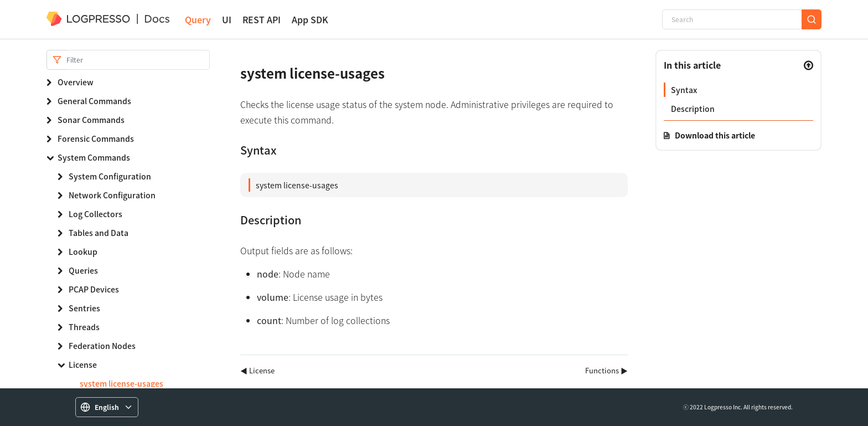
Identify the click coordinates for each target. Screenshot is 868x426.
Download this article (715, 135)
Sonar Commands (91, 120)
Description (693, 109)
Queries (83, 270)
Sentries (84, 308)
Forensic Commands (96, 138)
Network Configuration (112, 195)
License (83, 365)
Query (198, 20)
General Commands (94, 101)
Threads (84, 327)
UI (227, 20)
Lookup (83, 252)
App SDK (310, 20)
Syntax (684, 90)
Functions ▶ (606, 370)
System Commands (94, 157)
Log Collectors (95, 214)
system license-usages (122, 383)
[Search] (732, 19)
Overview (76, 82)
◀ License (257, 370)
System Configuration (110, 176)
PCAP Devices (94, 289)
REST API (262, 20)
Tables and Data (99, 233)
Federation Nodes (102, 346)
